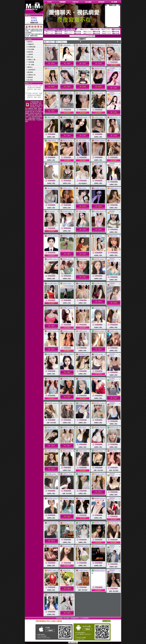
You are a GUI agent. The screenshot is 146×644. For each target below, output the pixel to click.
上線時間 (30, 54)
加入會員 (34, 20)
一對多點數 (31, 62)
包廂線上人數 (31, 59)
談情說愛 (30, 77)
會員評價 (30, 52)
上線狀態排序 (31, 70)
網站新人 (30, 67)
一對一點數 (31, 65)
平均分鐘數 (31, 49)
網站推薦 (30, 72)
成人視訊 (30, 80)
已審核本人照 (31, 75)
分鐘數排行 (31, 44)
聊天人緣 (30, 57)
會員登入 (34, 18)
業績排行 (30, 42)
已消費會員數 (31, 47)
